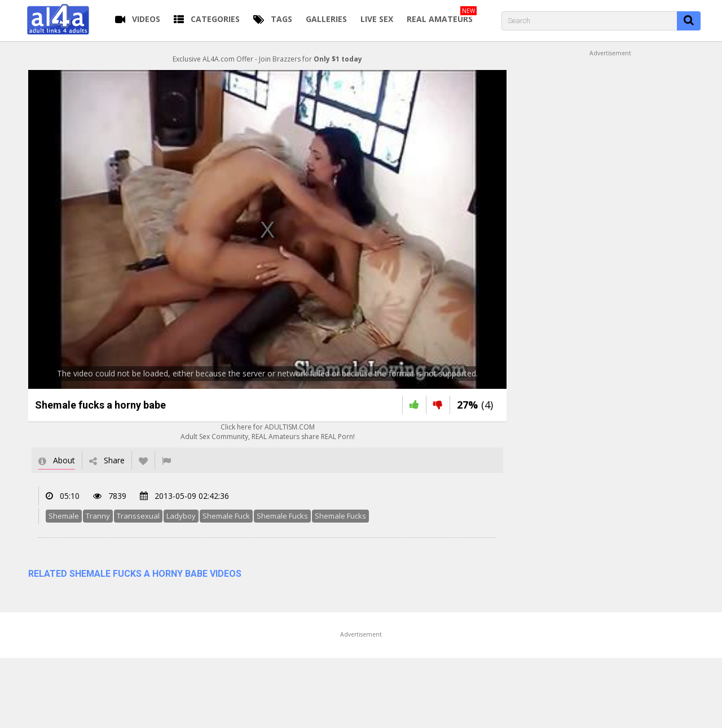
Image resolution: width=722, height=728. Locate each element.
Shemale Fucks (282, 516)
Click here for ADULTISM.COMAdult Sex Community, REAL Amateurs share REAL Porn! (268, 432)
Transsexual (138, 516)
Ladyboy (181, 516)
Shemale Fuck (226, 516)
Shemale (64, 516)
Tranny (98, 516)
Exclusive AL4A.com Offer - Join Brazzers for (267, 59)
